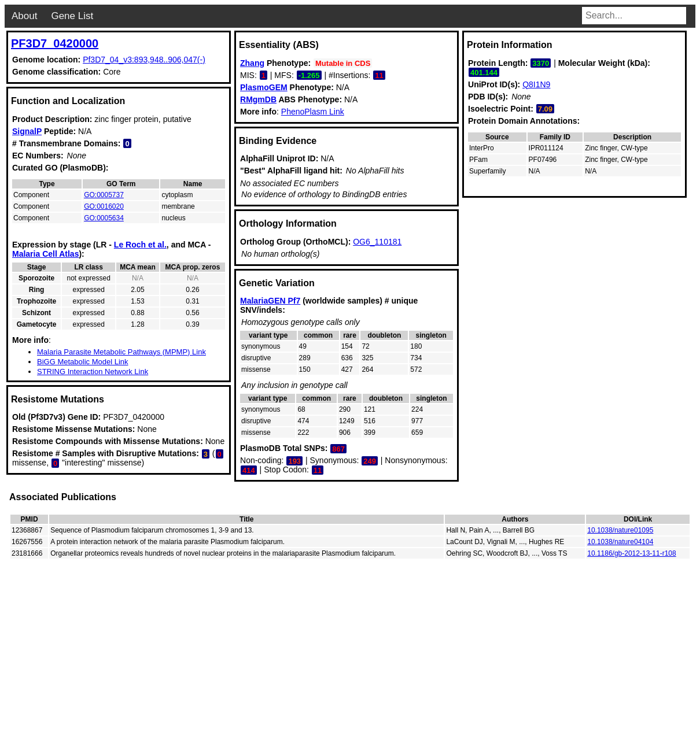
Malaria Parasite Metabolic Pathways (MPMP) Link (121, 352)
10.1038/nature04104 (620, 542)
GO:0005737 (104, 195)
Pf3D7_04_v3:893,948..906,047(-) (144, 60)
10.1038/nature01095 (620, 530)
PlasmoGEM (264, 87)
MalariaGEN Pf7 (270, 301)
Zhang (252, 63)
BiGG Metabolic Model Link (83, 362)
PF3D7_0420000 (55, 43)
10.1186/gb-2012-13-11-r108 (631, 553)
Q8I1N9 (536, 84)
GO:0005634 (104, 218)
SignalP (27, 131)
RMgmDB (258, 99)
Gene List (72, 16)
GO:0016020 (104, 206)
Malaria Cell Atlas (45, 254)
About (24, 16)
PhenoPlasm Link (313, 112)
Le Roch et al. (140, 245)
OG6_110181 (377, 242)
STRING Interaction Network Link (93, 372)
